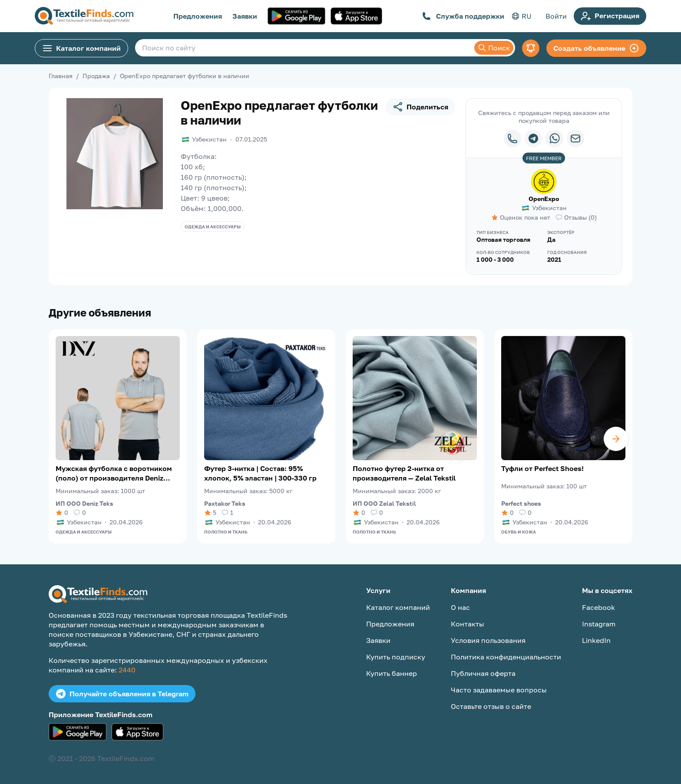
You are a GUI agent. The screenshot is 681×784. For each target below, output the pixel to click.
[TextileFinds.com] (84, 16)
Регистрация (610, 16)
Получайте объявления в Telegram (122, 694)
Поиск (494, 48)
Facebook (598, 607)
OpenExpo (544, 199)
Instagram (599, 624)
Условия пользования (488, 640)
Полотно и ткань (226, 532)
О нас (460, 607)
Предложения (198, 16)
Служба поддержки (463, 16)
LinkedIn (596, 640)
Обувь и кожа (519, 532)
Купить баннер (392, 673)
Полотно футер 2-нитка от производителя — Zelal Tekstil (404, 473)
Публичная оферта (483, 673)
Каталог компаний (81, 48)
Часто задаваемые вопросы (499, 690)
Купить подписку (396, 657)
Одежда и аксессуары (213, 227)
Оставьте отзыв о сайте (491, 706)
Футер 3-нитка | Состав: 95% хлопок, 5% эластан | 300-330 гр (260, 473)
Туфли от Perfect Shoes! (542, 468)
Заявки (245, 16)
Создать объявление (596, 48)
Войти (556, 16)
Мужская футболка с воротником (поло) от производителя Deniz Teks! (114, 473)
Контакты (468, 624)
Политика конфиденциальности (506, 657)
